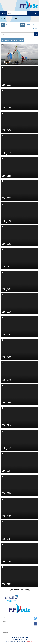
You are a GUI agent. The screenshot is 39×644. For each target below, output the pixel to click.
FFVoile (29, 5)
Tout (22, 25)
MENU (4, 13)
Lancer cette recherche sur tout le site (13, 40)
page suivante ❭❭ (26, 590)
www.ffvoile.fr (30, 641)
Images (35, 29)
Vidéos (28, 25)
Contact (5, 621)
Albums (35, 25)
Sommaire (5, 633)
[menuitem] (36, 13)
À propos (5, 617)
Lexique (5, 629)
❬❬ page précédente (14, 590)
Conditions (6, 625)
